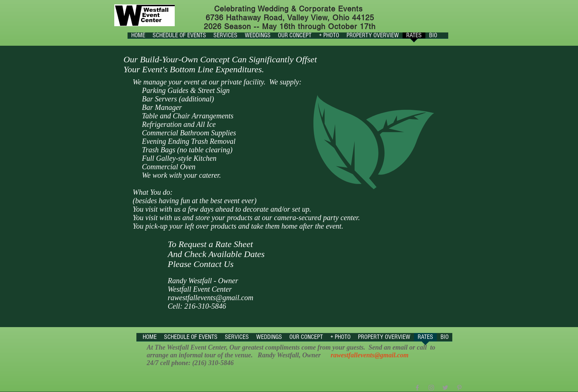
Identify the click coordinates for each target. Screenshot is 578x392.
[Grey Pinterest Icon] (459, 388)
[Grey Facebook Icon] (417, 388)
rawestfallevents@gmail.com (210, 298)
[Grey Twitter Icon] (445, 388)
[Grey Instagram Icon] (431, 388)
